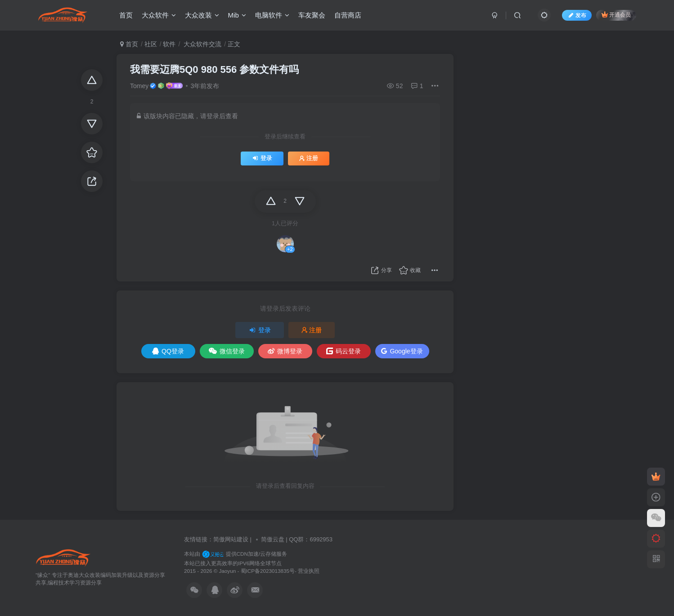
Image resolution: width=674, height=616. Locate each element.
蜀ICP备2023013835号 (268, 571)
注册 (309, 158)
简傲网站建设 (231, 539)
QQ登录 (168, 351)
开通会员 (616, 15)
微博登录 (285, 351)
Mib (237, 15)
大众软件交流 (202, 44)
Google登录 (402, 351)
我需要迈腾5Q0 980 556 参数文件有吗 (214, 69)
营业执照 (309, 571)
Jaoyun (228, 571)
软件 (169, 44)
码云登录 (344, 351)
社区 (151, 44)
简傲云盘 (273, 539)
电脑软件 (272, 15)
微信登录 (227, 351)
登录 (262, 158)
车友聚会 (312, 15)
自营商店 (348, 15)
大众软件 (159, 15)
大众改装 (202, 15)
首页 (126, 15)
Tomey (139, 86)
